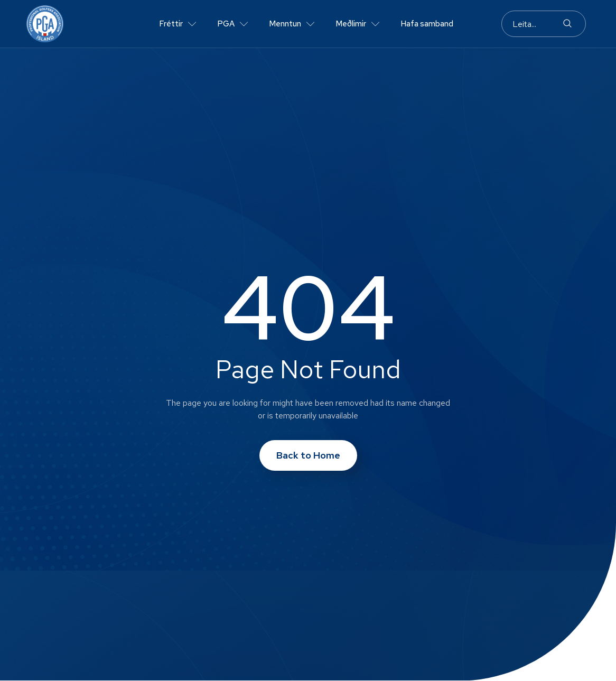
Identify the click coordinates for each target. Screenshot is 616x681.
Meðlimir (357, 24)
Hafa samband (427, 24)
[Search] (567, 24)
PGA (232, 24)
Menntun (292, 24)
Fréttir (178, 24)
